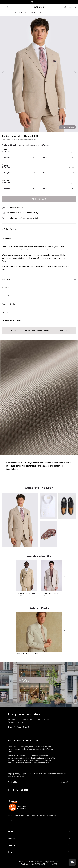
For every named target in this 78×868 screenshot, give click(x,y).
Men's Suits (13, 13)
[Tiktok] (13, 790)
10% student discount (39, 2)
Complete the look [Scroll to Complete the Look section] (67, 127)
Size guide (72, 152)
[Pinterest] (17, 790)
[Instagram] (21, 790)
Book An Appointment (19, 727)
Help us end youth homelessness (24, 820)
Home (4, 13)
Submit (66, 782)
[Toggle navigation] (3, 7)
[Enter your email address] (35, 782)
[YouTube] (26, 790)
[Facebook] (9, 790)
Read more (63, 331)
